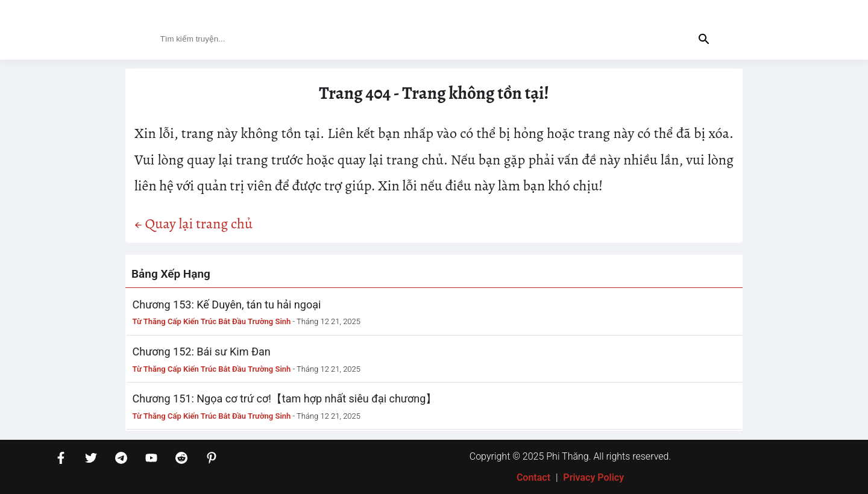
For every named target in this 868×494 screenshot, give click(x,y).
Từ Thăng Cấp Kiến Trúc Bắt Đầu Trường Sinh (212, 321)
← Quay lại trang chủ (193, 224)
